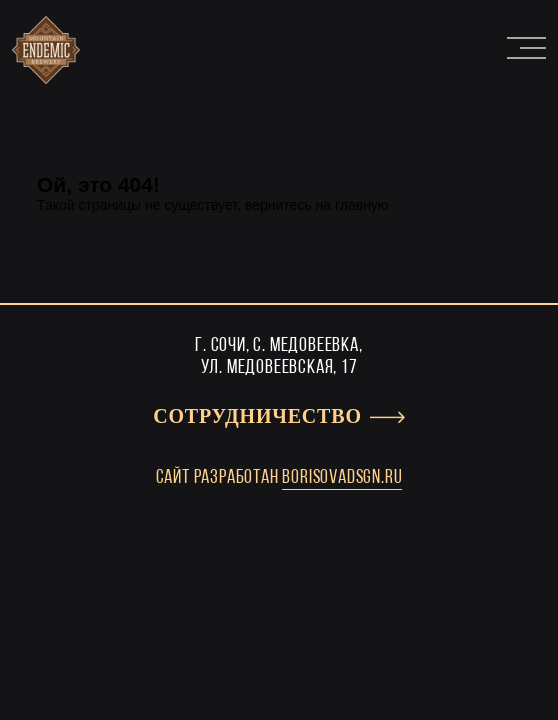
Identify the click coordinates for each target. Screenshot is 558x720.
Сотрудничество (257, 417)
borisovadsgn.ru (342, 478)
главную (361, 205)
